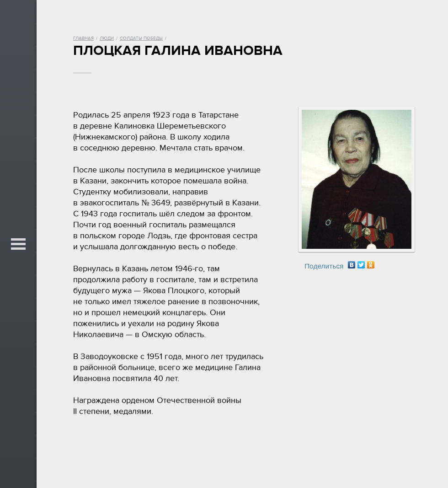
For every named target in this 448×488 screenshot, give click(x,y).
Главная (83, 38)
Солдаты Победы (141, 38)
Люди (107, 38)
